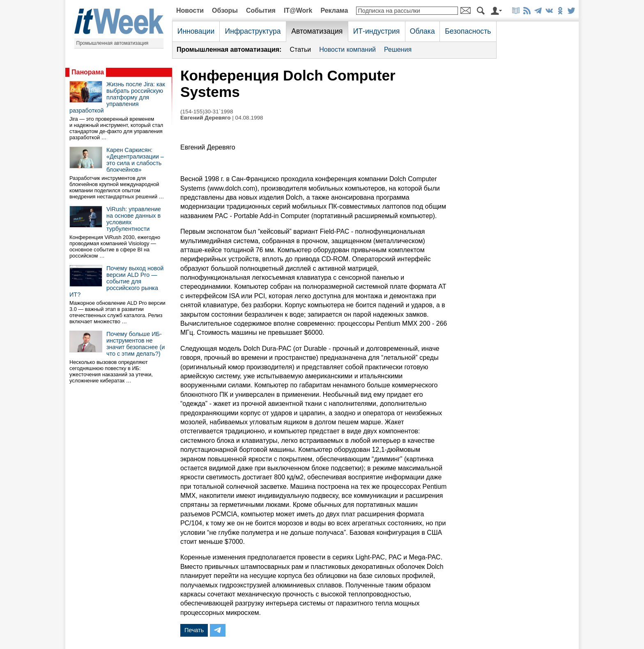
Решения (398, 49)
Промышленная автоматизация (113, 43)
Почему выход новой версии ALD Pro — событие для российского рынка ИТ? (116, 281)
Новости (190, 10)
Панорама (88, 72)
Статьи (300, 49)
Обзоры (225, 10)
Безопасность (468, 31)
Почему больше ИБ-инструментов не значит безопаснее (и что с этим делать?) (136, 344)
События (261, 10)
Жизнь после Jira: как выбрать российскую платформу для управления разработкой (117, 97)
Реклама (334, 10)
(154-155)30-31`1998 (207, 112)
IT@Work (298, 10)
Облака (422, 31)
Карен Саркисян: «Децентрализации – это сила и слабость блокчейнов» (135, 160)
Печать (194, 630)
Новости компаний (347, 49)
